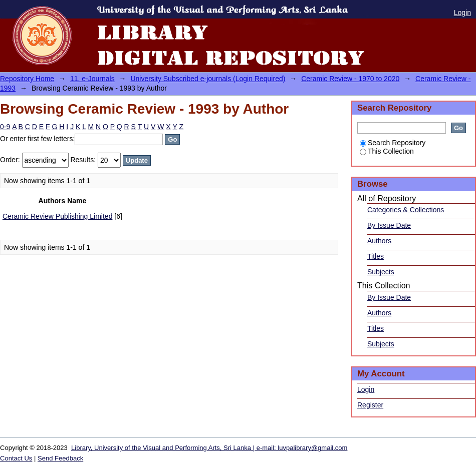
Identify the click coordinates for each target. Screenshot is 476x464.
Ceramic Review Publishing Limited (57, 216)
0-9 (5, 127)
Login (462, 13)
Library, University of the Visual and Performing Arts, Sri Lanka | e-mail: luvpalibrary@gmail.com (209, 448)
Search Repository (393, 143)
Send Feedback (60, 458)
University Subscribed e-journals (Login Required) (208, 79)
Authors (379, 241)
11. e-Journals (92, 79)
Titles (376, 256)
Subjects (381, 272)
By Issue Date (389, 225)
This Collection (387, 151)
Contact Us (16, 458)
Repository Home (27, 79)
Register (370, 405)
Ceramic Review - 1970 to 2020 (350, 79)
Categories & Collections (406, 210)
